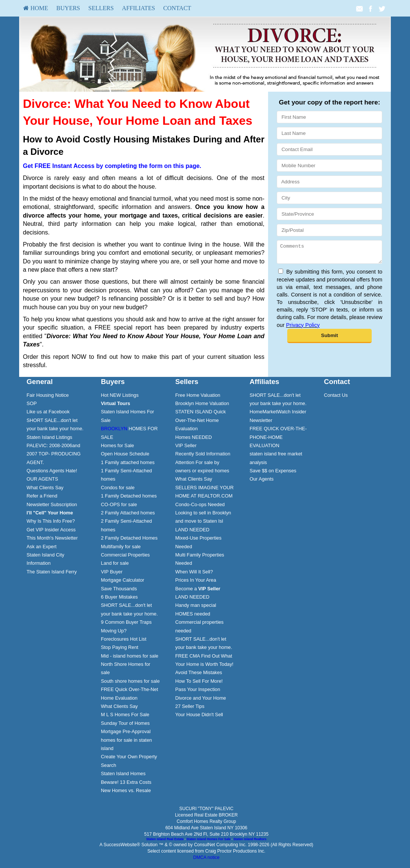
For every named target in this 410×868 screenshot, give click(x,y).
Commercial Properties (125, 555)
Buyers (68, 8)
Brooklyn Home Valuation (202, 403)
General (40, 382)
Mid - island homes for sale (130, 656)
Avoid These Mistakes (199, 672)
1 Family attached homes (128, 462)
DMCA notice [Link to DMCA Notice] (207, 857)
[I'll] (50, 513)
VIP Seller (186, 445)
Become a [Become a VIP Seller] (198, 589)
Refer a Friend (42, 496)
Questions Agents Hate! (52, 471)
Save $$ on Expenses (273, 471)
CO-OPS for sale (119, 504)
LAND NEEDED (192, 530)
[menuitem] (36, 8)
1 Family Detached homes (129, 496)
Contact (177, 8)
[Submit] (329, 339)
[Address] (329, 182)
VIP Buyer (112, 572)
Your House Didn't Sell (199, 715)
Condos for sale (118, 488)
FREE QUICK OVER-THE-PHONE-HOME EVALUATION (278, 437)
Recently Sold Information (203, 454)
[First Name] (329, 117)
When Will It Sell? (194, 572)
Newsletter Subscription (52, 504)
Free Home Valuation (198, 395)
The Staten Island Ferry (52, 572)
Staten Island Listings (50, 437)
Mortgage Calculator (123, 580)
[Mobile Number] (329, 166)
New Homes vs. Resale (126, 790)
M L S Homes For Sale (125, 715)
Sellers (101, 8)
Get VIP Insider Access (51, 530)
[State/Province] (329, 214)
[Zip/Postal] (329, 230)
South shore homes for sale (130, 681)
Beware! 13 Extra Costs (126, 782)
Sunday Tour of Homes (125, 723)
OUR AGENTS (42, 479)
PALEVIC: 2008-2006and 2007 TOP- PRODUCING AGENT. (54, 454)
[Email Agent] (359, 8)
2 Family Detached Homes (129, 538)
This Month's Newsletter (52, 538)
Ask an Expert (42, 547)
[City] (329, 198)
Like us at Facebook (48, 412)
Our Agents (262, 479)
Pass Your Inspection (198, 689)
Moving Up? (114, 631)
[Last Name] (329, 133)
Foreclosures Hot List (124, 639)
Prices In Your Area (196, 580)
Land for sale (115, 563)
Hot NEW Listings (120, 395)
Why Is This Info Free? (51, 521)
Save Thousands (119, 589)
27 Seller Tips (190, 706)
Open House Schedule (125, 454)
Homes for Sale (118, 445)
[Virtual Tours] (116, 403)
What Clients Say (45, 488)
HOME (36, 8)
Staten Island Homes (123, 773)
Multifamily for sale (121, 547)
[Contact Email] (329, 149)
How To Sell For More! (199, 681)
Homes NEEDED (194, 437)
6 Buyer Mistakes (119, 597)
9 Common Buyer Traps (126, 622)
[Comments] (329, 254)
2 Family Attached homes (128, 513)
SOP (32, 403)
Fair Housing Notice (48, 395)
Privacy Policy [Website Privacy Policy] (303, 328)
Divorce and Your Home (201, 698)
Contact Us (336, 395)
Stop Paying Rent (120, 647)
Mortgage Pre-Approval (126, 731)
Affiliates (139, 8)
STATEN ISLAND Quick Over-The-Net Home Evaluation (201, 420)
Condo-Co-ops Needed (200, 504)
